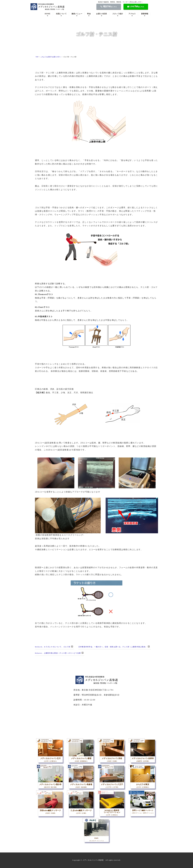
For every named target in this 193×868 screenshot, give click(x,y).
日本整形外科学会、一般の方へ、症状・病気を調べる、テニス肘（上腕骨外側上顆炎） (113, 647)
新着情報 (145, 14)
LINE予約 (136, 6)
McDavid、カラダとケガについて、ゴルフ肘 (53, 647)
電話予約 (109, 6)
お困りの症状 (101, 14)
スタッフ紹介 (118, 14)
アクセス (132, 14)
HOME (48, 14)
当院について (61, 14)
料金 (89, 14)
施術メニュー (77, 14)
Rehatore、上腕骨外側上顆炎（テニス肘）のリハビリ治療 (58, 653)
